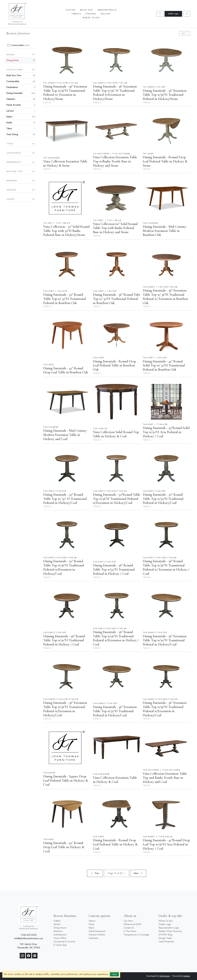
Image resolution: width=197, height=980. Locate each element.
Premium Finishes (97, 935)
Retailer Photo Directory (170, 931)
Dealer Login (165, 924)
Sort (185, 33)
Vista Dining (21, 134)
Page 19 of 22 (116, 873)
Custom (71, 10)
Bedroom (58, 931)
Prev (95, 873)
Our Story (128, 921)
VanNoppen (165, 976)
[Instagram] (22, 956)
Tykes (21, 128)
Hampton (21, 99)
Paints (91, 924)
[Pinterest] (35, 956)
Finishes (91, 14)
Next (138, 873)
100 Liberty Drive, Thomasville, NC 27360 (29, 946)
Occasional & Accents (64, 942)
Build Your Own (21, 75)
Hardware (93, 938)
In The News (130, 931)
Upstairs (187, 976)
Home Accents (21, 105)
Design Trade (165, 938)
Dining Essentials (21, 93)
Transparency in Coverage (136, 935)
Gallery (106, 14)
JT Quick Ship (60, 945)
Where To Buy (91, 18)
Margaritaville (107, 10)
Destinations (21, 87)
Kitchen (57, 924)
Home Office (60, 938)
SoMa (21, 123)
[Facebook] (29, 956)
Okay (114, 974)
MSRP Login (173, 14)
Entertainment (60, 935)
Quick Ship (86, 10)
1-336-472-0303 (29, 935)
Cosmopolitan (21, 81)
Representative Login (169, 928)
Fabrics (76, 14)
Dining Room (21, 60)
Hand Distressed (97, 931)
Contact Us (129, 928)
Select (21, 117)
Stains (91, 928)
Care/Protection (166, 942)
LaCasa (21, 111)
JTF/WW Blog (165, 935)
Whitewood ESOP (133, 924)
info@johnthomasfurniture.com (29, 938)
